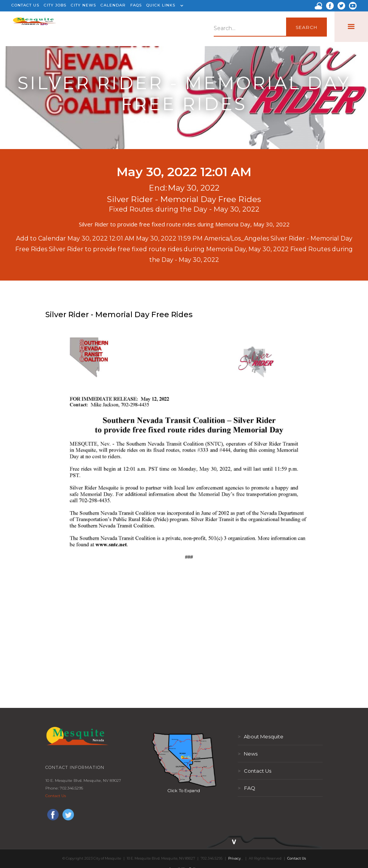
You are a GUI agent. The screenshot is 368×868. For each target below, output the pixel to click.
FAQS (136, 5)
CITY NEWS (83, 5)
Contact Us (56, 796)
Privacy (234, 858)
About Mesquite (261, 736)
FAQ (246, 788)
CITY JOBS (55, 5)
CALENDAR (113, 5)
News (248, 754)
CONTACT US (25, 5)
